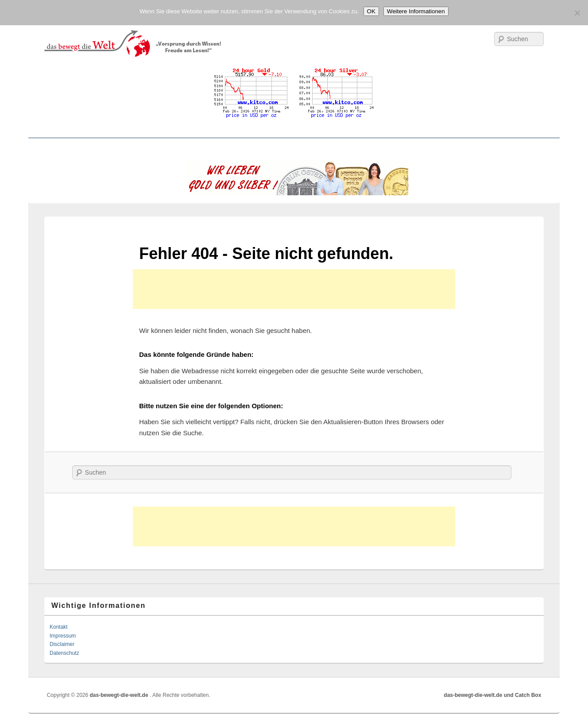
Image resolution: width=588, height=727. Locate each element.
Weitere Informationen (416, 11)
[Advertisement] (294, 289)
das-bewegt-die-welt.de (120, 695)
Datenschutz (64, 653)
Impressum (63, 636)
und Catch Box (523, 695)
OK (371, 11)
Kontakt (59, 627)
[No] (577, 13)
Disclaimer (62, 644)
